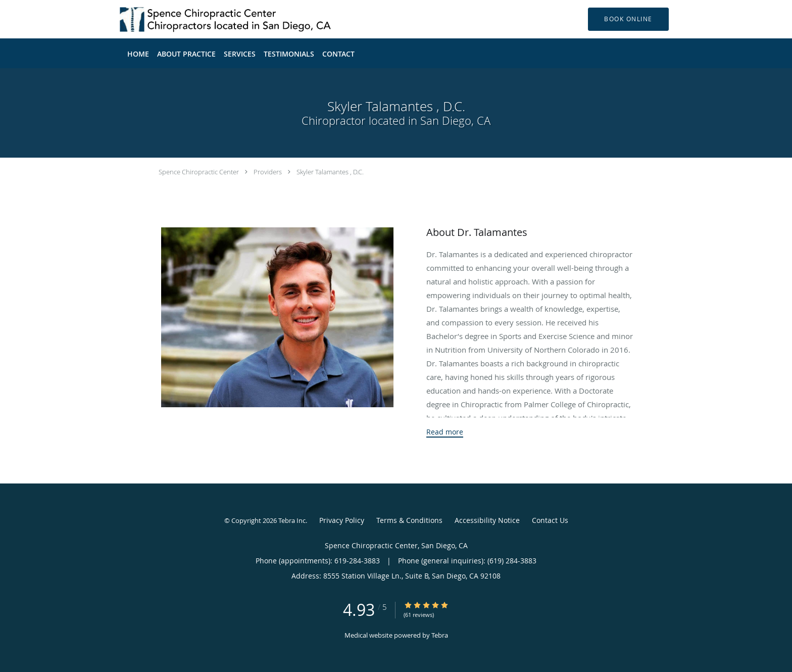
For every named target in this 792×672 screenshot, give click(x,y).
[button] (628, 19)
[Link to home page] (212, 19)
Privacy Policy (342, 520)
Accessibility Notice (487, 520)
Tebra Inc (292, 520)
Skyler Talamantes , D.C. (330, 172)
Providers (268, 172)
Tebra (440, 635)
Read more (445, 432)
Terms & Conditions (409, 520)
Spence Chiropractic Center (199, 172)
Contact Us (550, 520)
